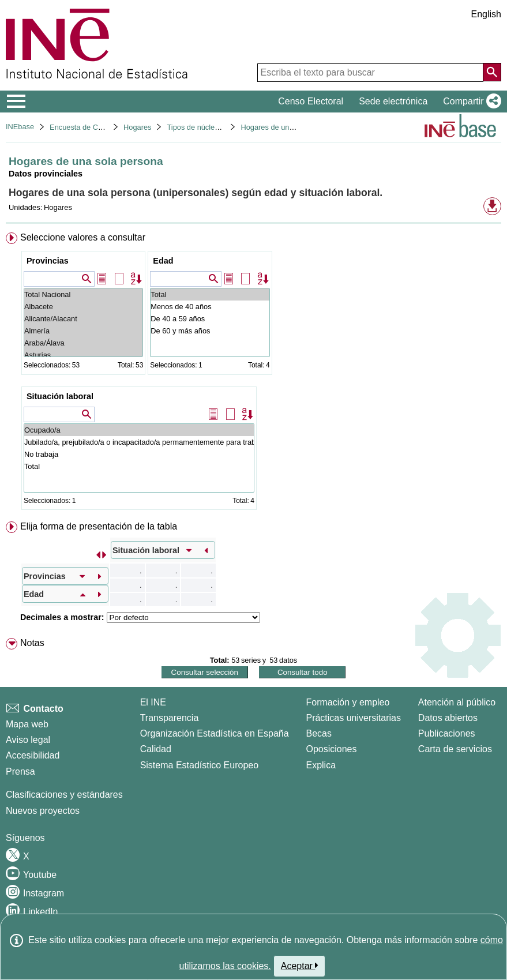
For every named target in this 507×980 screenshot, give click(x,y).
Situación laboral (60, 396)
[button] (470, 102)
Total (210, 294)
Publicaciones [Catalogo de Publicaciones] (447, 733)
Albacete (83, 307)
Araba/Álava (83, 343)
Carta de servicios (455, 749)
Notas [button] (32, 643)
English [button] (486, 14)
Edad (163, 261)
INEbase (20, 127)
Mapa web (27, 724)
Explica (321, 765)
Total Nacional (83, 294)
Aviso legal (28, 740)
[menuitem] (253, 374)
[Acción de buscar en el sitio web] (492, 72)
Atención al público (457, 702)
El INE (153, 702)
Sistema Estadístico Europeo (199, 765)
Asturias (83, 355)
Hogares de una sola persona (289, 127)
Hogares (137, 127)
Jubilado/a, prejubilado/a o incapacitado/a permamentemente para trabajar (139, 442)
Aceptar (300, 966)
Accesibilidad (33, 755)
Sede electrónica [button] (393, 101)
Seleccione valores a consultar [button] (83, 237)
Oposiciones (331, 749)
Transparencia (170, 718)
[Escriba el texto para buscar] (370, 73)
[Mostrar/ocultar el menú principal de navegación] (16, 102)
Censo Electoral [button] (311, 101)
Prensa (20, 771)
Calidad (156, 749)
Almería (83, 331)
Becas (318, 733)
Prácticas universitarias (353, 718)
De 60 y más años (210, 331)
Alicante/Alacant (83, 319)
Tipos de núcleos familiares (211, 127)
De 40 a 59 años (210, 319)
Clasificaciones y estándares (64, 795)
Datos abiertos (448, 718)
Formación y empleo (348, 702)
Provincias (48, 261)
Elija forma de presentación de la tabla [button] (99, 526)
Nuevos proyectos (43, 811)
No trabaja (139, 454)
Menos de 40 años (210, 307)
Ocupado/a (139, 430)
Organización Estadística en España (215, 733)
